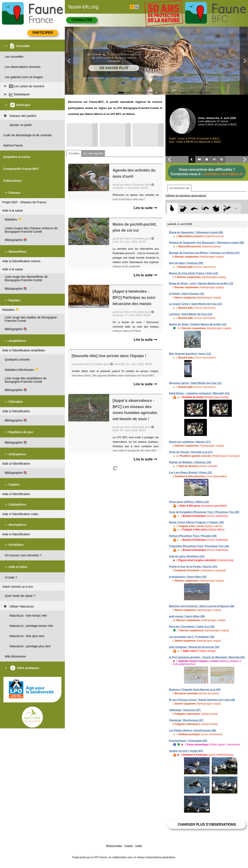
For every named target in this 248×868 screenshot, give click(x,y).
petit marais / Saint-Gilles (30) (187, 616)
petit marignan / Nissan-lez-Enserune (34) (194, 647)
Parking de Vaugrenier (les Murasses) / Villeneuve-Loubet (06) (206, 243)
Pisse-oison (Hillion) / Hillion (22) (189, 502)
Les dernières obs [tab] (179, 188)
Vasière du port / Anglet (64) (186, 751)
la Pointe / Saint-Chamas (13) (186, 294)
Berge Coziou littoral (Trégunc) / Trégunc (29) (196, 522)
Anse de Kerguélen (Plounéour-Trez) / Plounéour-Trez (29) (204, 512)
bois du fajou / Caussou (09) (186, 263)
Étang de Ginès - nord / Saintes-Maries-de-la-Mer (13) (201, 284)
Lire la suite (145, 208)
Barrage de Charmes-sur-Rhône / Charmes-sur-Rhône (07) (204, 253)
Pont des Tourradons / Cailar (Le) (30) (192, 627)
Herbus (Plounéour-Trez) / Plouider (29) (193, 536)
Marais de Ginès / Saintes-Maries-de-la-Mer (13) (198, 324)
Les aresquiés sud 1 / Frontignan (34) (191, 637)
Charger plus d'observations (207, 824)
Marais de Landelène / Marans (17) (190, 442)
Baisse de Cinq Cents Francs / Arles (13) (193, 273)
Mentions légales (114, 846)
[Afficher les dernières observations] (186, 196)
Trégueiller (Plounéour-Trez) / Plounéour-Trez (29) (199, 546)
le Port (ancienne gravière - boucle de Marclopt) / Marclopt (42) (207, 657)
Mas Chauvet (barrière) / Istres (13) (190, 354)
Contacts (128, 846)
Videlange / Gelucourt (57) (185, 710)
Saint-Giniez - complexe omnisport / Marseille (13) (199, 393)
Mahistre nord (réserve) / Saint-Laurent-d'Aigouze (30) (202, 606)
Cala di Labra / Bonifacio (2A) (187, 556)
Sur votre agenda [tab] (93, 153)
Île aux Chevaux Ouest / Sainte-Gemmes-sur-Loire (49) (202, 700)
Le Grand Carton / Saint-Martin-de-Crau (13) (195, 304)
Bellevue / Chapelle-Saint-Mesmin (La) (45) (195, 690)
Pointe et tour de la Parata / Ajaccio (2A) (193, 567)
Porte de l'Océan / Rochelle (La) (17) (191, 452)
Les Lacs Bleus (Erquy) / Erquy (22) (190, 473)
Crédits (139, 846)
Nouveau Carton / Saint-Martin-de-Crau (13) (195, 383)
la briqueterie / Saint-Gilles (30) (188, 577)
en (137, 7)
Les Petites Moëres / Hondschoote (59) (192, 730)
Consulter (82, 20)
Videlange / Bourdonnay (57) (186, 720)
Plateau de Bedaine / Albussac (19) (190, 462)
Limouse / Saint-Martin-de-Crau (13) (191, 314)
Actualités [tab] (74, 153)
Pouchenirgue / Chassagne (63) (188, 741)
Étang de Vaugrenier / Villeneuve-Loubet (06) (196, 232)
